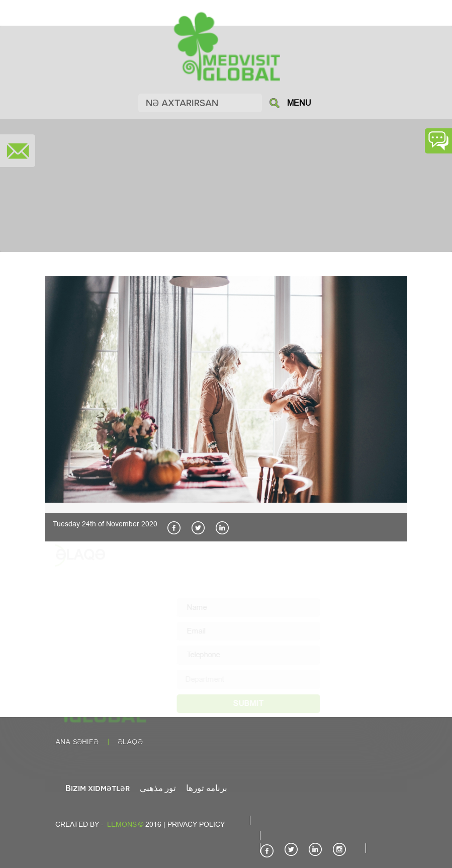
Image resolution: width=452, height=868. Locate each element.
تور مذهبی (158, 787)
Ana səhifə (77, 741)
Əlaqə (130, 741)
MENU (299, 103)
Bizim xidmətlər (98, 787)
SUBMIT (257, 703)
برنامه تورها (207, 787)
